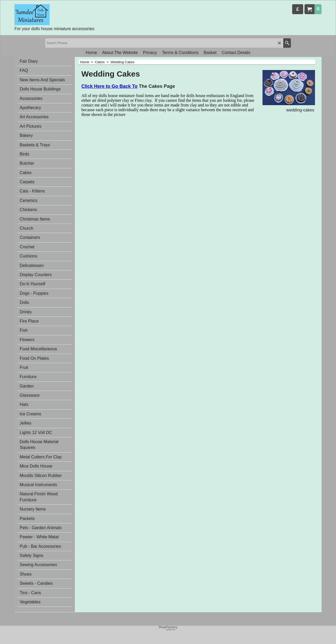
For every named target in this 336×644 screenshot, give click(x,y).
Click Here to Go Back (107, 86)
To (135, 86)
